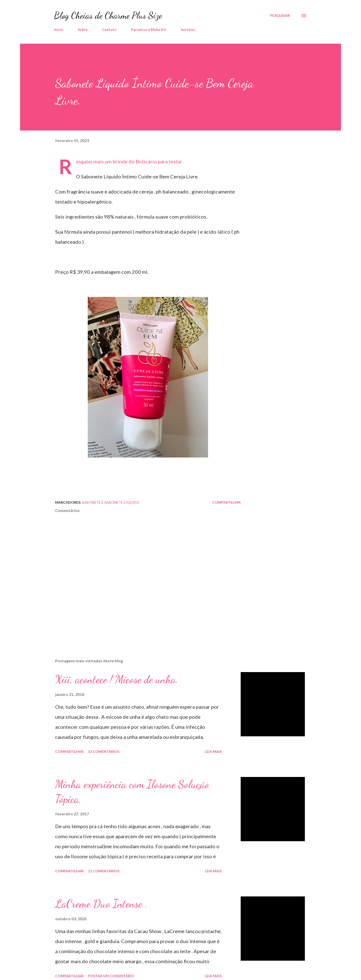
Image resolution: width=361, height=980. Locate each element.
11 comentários (104, 871)
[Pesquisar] (280, 16)
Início (59, 29)
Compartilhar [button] (227, 502)
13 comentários (104, 752)
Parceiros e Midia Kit (149, 29)
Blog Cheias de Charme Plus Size (108, 15)
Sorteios (188, 29)
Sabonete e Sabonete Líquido (111, 502)
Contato (109, 29)
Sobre (83, 29)
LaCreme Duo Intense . (101, 904)
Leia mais (213, 752)
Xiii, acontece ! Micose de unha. (117, 679)
